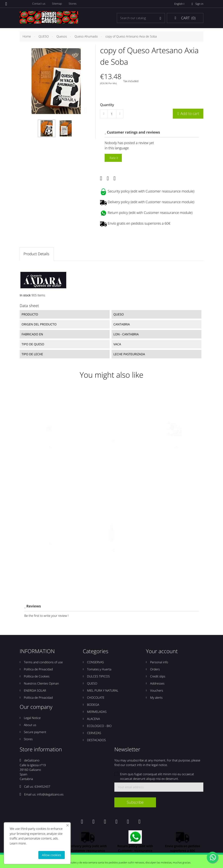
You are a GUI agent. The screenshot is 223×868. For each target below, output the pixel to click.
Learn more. (18, 843)
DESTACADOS (97, 741)
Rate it (113, 158)
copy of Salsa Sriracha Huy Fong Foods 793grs (112, 550)
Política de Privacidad (38, 671)
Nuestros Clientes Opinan (41, 685)
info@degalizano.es (50, 796)
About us (30, 726)
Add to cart (188, 114)
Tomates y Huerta (99, 671)
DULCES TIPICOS (98, 678)
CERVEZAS (94, 734)
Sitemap (58, 4)
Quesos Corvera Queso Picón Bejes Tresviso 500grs (175, 447)
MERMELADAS (97, 713)
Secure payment (35, 733)
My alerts (156, 699)
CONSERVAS (95, 663)
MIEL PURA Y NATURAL (103, 692)
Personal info (159, 663)
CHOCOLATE (96, 699)
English (180, 4)
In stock (25, 296)
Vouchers (157, 692)
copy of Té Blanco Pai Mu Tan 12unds (48, 542)
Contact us (39, 4)
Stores (74, 4)
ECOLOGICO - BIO (99, 727)
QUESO (92, 685)
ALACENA (93, 720)
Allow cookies (52, 855)
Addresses (157, 685)
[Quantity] (112, 114)
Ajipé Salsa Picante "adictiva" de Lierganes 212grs (111, 438)
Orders (155, 671)
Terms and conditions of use (43, 663)
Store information (41, 751)
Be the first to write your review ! (46, 617)
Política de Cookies (37, 678)
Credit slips (158, 678)
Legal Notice (32, 719)
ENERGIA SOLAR (35, 692)
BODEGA (93, 706)
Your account (162, 653)
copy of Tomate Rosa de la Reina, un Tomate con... (48, 447)
